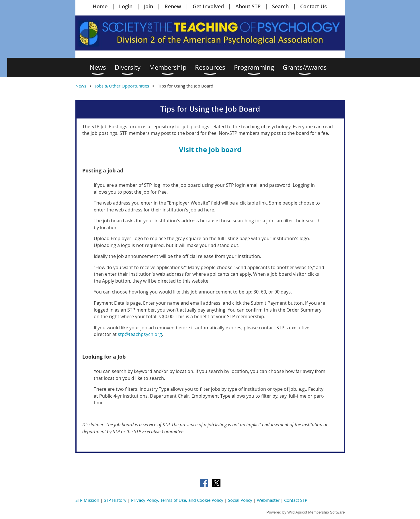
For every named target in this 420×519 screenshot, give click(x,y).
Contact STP (296, 500)
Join (149, 6)
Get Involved (208, 6)
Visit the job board (210, 149)
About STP (248, 6)
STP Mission (87, 500)
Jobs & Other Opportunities (122, 86)
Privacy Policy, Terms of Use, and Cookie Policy (177, 500)
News (81, 86)
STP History (115, 500)
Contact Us (313, 6)
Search (280, 6)
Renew (173, 6)
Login (126, 6)
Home (100, 6)
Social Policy (240, 500)
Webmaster (268, 500)
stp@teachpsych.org (139, 334)
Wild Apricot (297, 512)
